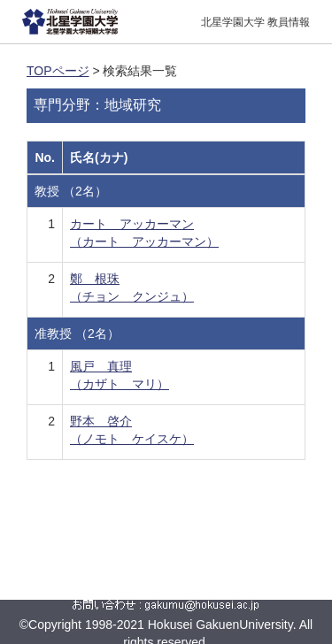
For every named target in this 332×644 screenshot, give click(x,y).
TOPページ (58, 71)
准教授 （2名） (77, 333)
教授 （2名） (71, 191)
